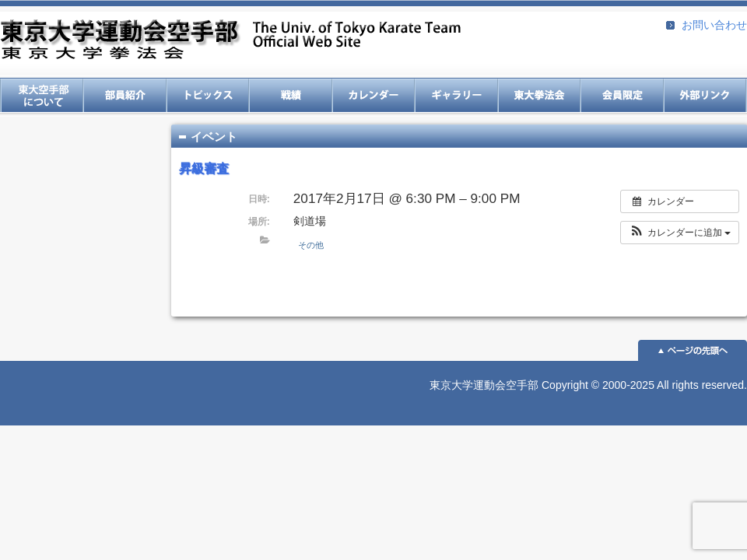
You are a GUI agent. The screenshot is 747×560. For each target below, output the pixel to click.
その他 (311, 245)
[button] (680, 233)
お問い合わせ (714, 25)
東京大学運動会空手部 (230, 41)
